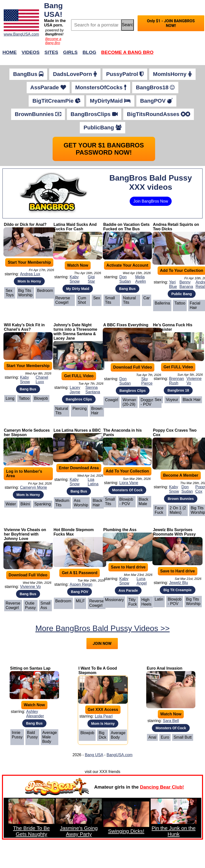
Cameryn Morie (33, 487)
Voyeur (172, 400)
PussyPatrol (125, 74)
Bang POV (80, 592)
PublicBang (102, 128)
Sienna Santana (93, 390)
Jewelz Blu (178, 583)
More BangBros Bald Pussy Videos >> (102, 628)
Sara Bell (171, 721)
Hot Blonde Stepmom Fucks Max (74, 532)
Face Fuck (159, 510)
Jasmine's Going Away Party (79, 831)
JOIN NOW (102, 644)
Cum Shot (82, 300)
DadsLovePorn (75, 74)
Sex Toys (10, 293)
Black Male (143, 502)
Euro (165, 737)
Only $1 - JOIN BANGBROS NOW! (171, 23)
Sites (51, 52)
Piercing (80, 409)
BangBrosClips (94, 114)
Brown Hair (97, 411)
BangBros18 (155, 87)
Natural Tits (129, 300)
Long (10, 398)
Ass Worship (81, 503)
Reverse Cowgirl (63, 300)
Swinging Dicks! (126, 831)
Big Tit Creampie (178, 590)
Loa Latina (93, 482)
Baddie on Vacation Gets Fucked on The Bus (126, 227)
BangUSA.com (119, 755)
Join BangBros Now (151, 201)
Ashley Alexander (35, 714)
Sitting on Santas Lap (30, 668)
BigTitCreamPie (56, 101)
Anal (152, 737)
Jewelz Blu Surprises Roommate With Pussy (174, 532)
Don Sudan (125, 279)
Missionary (114, 600)
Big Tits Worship (25, 293)
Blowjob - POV (126, 502)
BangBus (28, 74)
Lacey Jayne (75, 390)
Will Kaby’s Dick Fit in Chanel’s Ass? (24, 327)
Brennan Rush (176, 381)
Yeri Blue (173, 284)
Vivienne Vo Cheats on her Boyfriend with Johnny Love (25, 534)
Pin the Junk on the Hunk (174, 831)
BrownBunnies (38, 114)
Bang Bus (127, 289)
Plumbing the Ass (120, 530)
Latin (159, 599)
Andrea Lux (30, 274)
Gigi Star (91, 279)
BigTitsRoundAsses (159, 114)
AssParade (48, 87)
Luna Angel (142, 581)
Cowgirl (112, 400)
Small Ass (45, 605)
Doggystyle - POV (150, 402)
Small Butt (183, 737)
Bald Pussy (32, 735)
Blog (89, 52)
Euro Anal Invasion (164, 668)
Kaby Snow (75, 279)
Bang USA (94, 755)
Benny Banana (186, 284)
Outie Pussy (30, 605)
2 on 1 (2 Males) (178, 510)
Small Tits (110, 300)
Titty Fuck (133, 602)
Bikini (25, 504)
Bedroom (45, 291)
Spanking (43, 504)
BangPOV (156, 101)
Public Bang (182, 294)
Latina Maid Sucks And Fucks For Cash (75, 227)
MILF (80, 601)
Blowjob (41, 398)
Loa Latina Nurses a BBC (77, 430)
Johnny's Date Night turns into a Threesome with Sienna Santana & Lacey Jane (75, 332)
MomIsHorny (172, 74)
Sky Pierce (147, 381)
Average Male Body (50, 737)
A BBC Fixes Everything (126, 325)
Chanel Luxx (42, 380)
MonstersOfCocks (101, 87)
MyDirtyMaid (110, 101)
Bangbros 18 (178, 390)
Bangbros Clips (79, 399)
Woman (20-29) (129, 402)
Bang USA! (53, 10)
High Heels (146, 602)
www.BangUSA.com (21, 34)
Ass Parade (128, 590)
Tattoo (180, 303)
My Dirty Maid (78, 289)
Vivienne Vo (194, 381)
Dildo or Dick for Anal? (25, 224)
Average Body (118, 735)
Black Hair (192, 400)
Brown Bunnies (181, 499)
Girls (71, 52)
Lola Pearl (104, 716)
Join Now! (180, 55)
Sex (97, 298)
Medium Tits (62, 503)
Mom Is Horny (29, 281)
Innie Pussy (17, 735)
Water (11, 504)
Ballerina (162, 303)
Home (10, 52)
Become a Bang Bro (53, 41)
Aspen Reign (81, 584)
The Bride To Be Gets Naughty (31, 831)
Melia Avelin (141, 279)
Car (146, 298)
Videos (31, 52)
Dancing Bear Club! (162, 787)
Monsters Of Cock (127, 490)
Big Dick (102, 735)
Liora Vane (129, 483)
